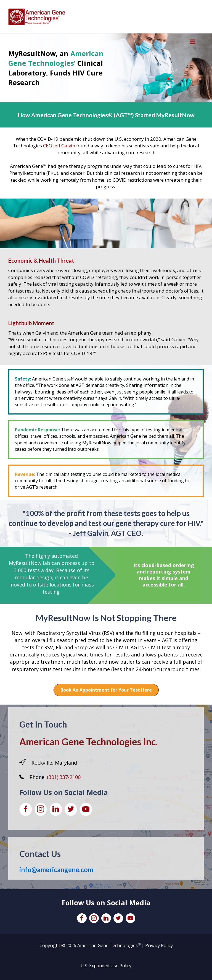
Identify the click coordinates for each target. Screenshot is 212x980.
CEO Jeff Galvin (59, 146)
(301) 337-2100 (64, 777)
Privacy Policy (159, 945)
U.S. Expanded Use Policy (106, 966)
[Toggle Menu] (193, 42)
